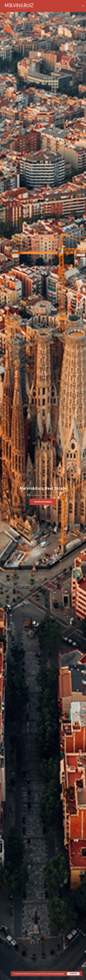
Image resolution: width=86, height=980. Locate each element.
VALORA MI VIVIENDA (43, 502)
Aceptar (73, 974)
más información (59, 974)
